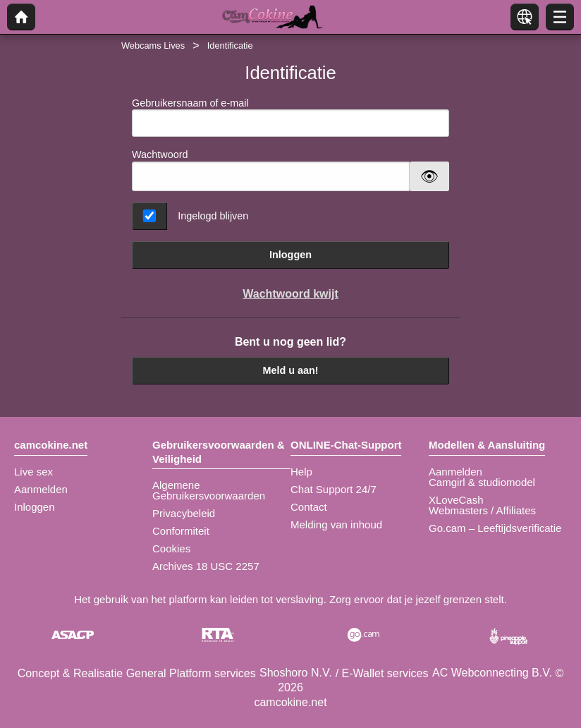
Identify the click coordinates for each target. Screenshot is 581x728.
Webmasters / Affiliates (482, 510)
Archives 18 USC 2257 (206, 566)
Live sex (33, 472)
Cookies (171, 548)
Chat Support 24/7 (334, 489)
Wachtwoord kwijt (290, 294)
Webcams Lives (153, 45)
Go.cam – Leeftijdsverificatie (495, 528)
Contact (309, 507)
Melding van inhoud (336, 524)
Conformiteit (181, 531)
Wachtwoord (160, 154)
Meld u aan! (290, 370)
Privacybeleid (184, 513)
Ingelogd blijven (213, 216)
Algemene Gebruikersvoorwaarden (209, 490)
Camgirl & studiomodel (482, 482)
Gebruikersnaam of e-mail (290, 117)
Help (301, 472)
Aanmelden (41, 489)
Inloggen (290, 255)
